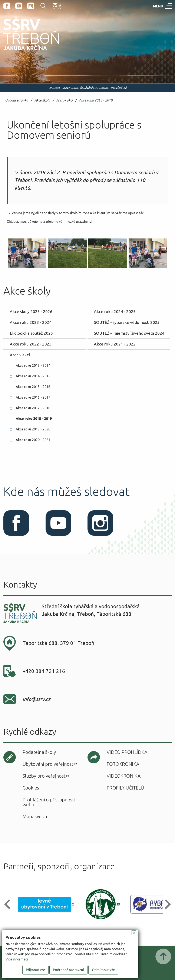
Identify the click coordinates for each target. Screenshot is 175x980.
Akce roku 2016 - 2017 (33, 397)
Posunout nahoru (163, 956)
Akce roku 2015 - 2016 (33, 387)
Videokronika (124, 776)
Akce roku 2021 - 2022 (115, 344)
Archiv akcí (65, 100)
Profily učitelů (125, 788)
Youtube (19, 6)
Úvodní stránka (17, 100)
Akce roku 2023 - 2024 (31, 322)
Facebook (7, 6)
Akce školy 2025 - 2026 (31, 312)
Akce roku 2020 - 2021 (33, 440)
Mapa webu (35, 816)
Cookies (31, 788)
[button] (9, 904)
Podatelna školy (39, 752)
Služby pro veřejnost (44, 776)
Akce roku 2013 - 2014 (33, 365)
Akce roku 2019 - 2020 (33, 429)
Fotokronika (123, 764)
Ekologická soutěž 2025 (31, 333)
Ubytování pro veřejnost (48, 764)
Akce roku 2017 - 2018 (33, 408)
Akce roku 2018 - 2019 (96, 100)
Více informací (17, 959)
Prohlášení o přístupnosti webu (49, 802)
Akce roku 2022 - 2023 (31, 344)
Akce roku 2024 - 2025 (115, 312)
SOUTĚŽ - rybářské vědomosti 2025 (127, 322)
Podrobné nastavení (68, 970)
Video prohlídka (127, 752)
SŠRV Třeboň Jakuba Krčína (26, 51)
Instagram (31, 6)
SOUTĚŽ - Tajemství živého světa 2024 (129, 333)
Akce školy (42, 100)
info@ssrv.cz (37, 699)
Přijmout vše (35, 970)
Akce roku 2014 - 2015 (33, 376)
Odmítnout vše (103, 970)
